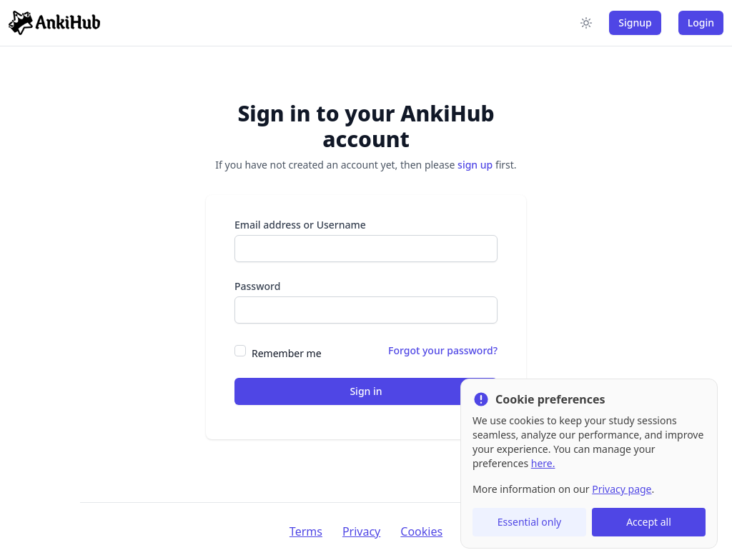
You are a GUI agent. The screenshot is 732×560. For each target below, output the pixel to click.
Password (257, 286)
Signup (635, 22)
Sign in (366, 391)
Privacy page (622, 489)
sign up (475, 165)
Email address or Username (300, 225)
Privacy (361, 531)
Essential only (529, 522)
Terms (306, 531)
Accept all (649, 522)
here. (543, 463)
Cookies (421, 531)
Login (701, 22)
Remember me (287, 353)
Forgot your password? (443, 350)
